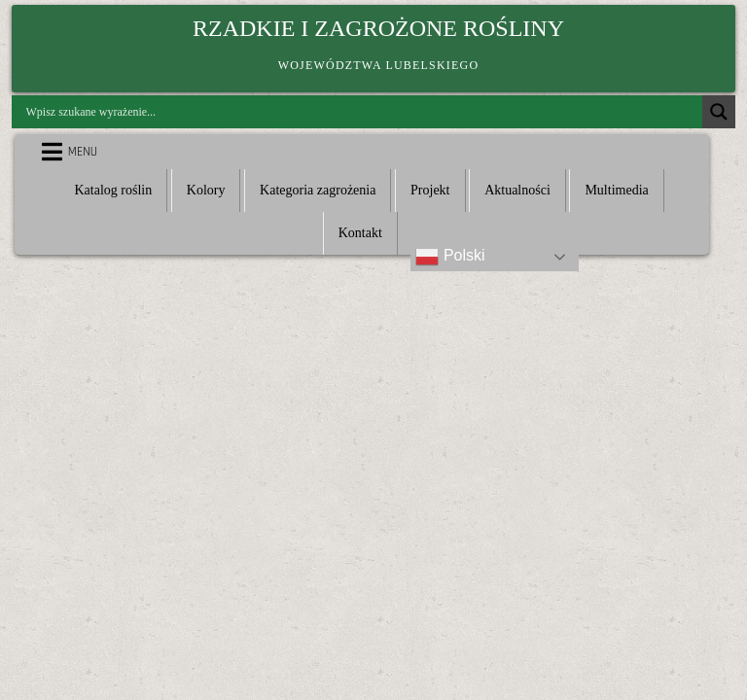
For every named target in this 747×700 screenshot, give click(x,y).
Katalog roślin (113, 190)
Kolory (206, 190)
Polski (450, 257)
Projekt (430, 190)
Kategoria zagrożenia (318, 190)
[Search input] (362, 112)
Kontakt (360, 233)
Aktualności (517, 190)
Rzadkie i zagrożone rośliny (378, 28)
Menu (83, 152)
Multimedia (616, 190)
